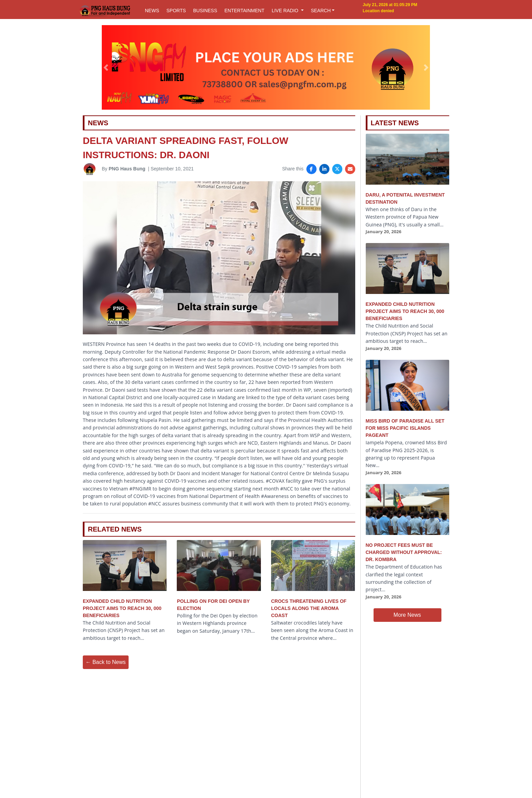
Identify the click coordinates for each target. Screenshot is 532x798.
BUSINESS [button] (205, 11)
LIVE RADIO (286, 11)
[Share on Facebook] (311, 169)
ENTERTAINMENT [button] (244, 11)
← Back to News (106, 662)
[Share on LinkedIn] (324, 169)
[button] (106, 68)
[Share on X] (337, 169)
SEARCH (321, 11)
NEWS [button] (152, 11)
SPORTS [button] (176, 11)
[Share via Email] (350, 169)
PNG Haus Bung (127, 169)
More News (407, 615)
